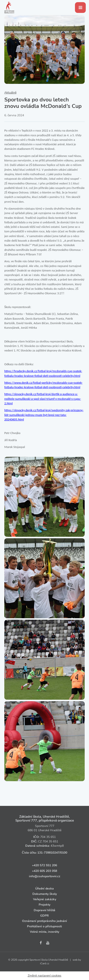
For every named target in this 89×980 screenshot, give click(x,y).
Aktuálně (10, 93)
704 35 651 (48, 837)
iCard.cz (45, 963)
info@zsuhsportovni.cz (45, 876)
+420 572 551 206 (44, 865)
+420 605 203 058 (44, 871)
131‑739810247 (48, 853)
